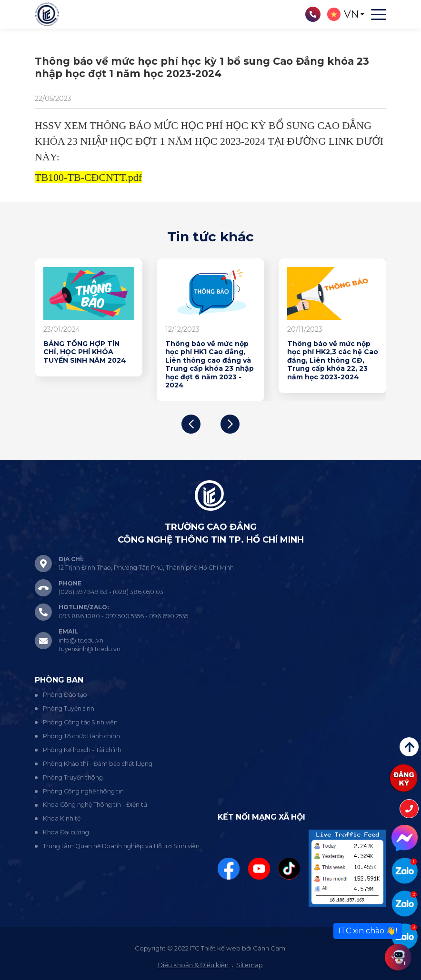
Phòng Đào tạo (65, 695)
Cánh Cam (269, 948)
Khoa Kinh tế (62, 818)
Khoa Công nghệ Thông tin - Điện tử (95, 805)
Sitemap (250, 965)
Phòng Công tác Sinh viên (80, 722)
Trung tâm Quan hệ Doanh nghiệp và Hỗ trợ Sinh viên (121, 846)
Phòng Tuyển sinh (69, 708)
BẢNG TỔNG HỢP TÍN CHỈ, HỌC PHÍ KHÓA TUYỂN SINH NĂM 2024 (85, 352)
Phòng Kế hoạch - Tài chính (82, 750)
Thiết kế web (221, 948)
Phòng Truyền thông (73, 777)
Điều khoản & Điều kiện (193, 965)
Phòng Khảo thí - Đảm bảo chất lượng (98, 764)
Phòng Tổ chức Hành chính (81, 736)
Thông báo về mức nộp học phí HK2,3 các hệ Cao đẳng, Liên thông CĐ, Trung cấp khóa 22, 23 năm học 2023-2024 (333, 361)
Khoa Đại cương (66, 832)
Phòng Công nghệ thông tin (83, 791)
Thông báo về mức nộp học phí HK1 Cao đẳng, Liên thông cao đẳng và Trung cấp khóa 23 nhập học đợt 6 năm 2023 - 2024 (210, 365)
